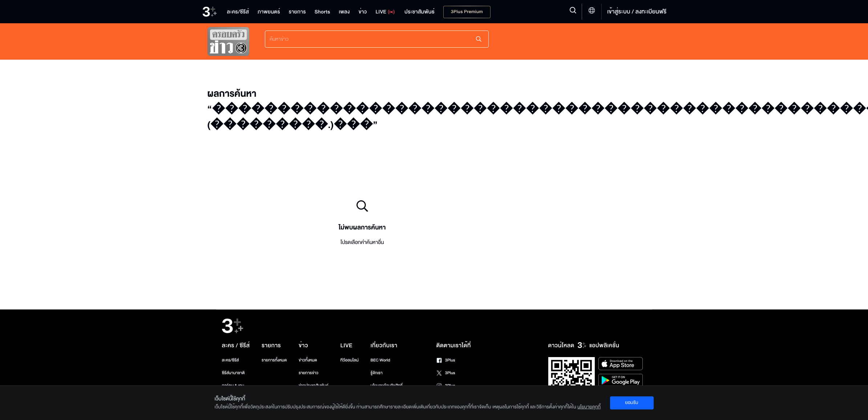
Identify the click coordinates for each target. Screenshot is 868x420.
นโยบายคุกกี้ (589, 407)
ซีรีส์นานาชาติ (233, 373)
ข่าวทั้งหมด (308, 360)
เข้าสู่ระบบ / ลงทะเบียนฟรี (637, 12)
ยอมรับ (631, 403)
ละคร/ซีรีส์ (231, 360)
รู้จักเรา (377, 373)
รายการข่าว (308, 373)
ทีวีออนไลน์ (350, 360)
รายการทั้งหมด (274, 360)
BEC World (380, 360)
